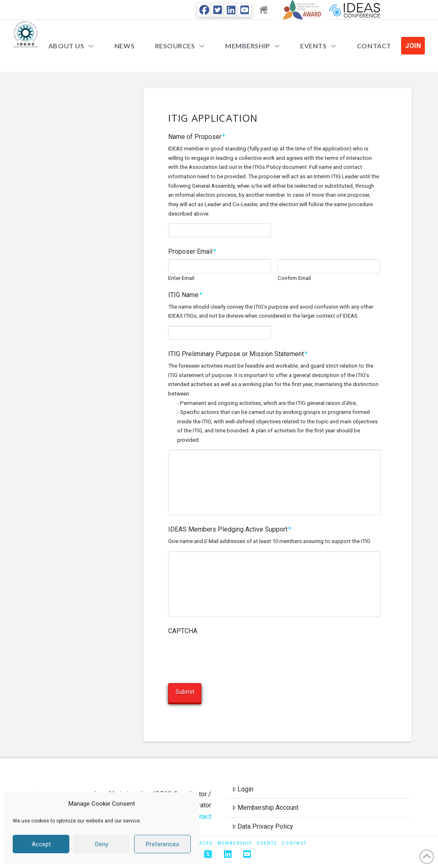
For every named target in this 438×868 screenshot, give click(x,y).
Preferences (163, 844)
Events (267, 836)
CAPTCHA (183, 631)
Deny (102, 844)
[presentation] (230, 654)
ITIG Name (185, 295)
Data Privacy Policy (263, 820)
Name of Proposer (197, 137)
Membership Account (265, 801)
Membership (235, 836)
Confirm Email (294, 278)
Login (243, 782)
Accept (41, 844)
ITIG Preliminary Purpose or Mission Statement (238, 354)
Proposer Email (192, 251)
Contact (200, 810)
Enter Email (181, 278)
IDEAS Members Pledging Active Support (230, 529)
